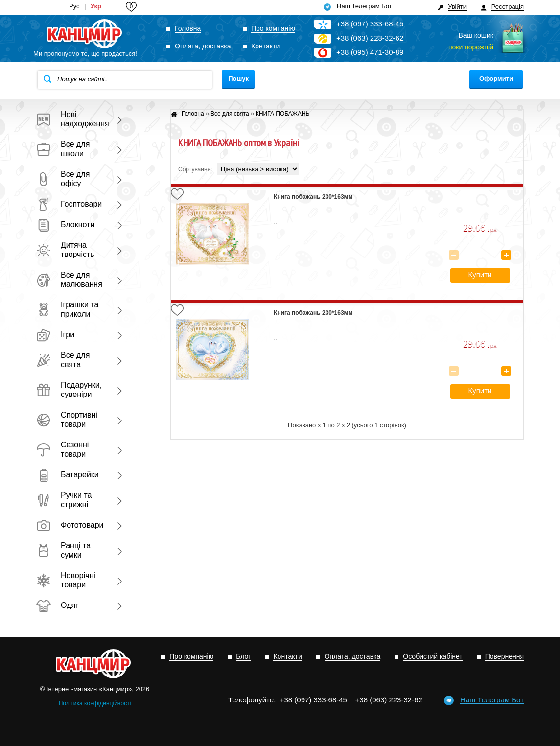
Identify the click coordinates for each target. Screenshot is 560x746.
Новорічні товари (66, 580)
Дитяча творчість (65, 250)
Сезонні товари (62, 449)
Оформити (496, 79)
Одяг (57, 605)
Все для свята (63, 360)
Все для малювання (69, 280)
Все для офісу (63, 179)
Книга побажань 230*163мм (313, 197)
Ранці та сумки (63, 550)
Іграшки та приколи (67, 309)
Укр (96, 6)
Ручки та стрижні (64, 500)
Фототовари (70, 525)
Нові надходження (70, 119)
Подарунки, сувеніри (69, 390)
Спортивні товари (67, 420)
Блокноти (65, 224)
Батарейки (68, 475)
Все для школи (63, 149)
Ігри (55, 335)
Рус (74, 6)
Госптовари (69, 204)
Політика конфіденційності (95, 703)
